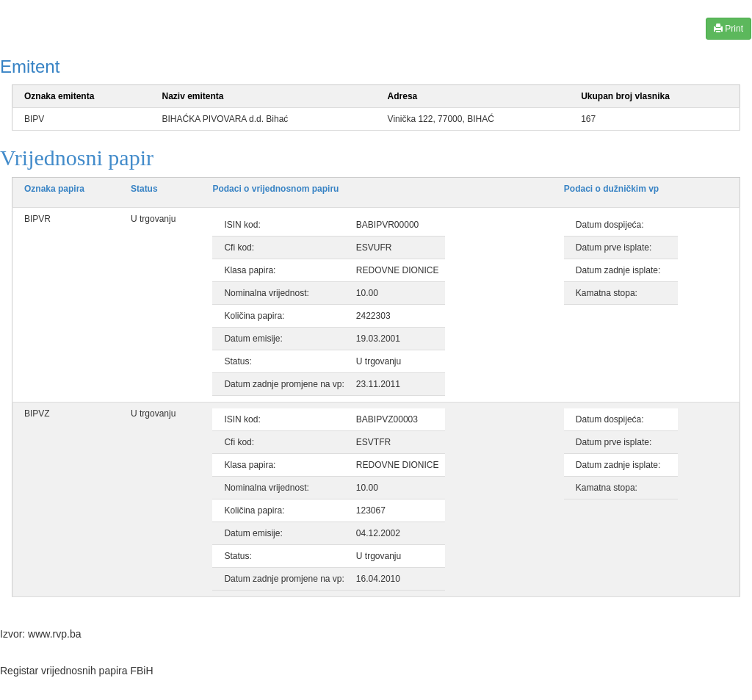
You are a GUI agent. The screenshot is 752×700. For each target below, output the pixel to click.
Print (728, 28)
